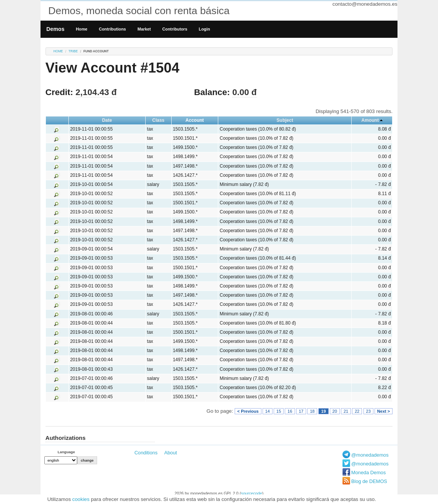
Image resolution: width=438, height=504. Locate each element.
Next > (384, 411)
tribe (73, 51)
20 (335, 411)
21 (346, 411)
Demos (55, 29)
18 (312, 411)
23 (368, 411)
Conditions (146, 453)
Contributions (113, 29)
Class (158, 120)
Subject (285, 120)
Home (82, 29)
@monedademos (370, 455)
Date (107, 120)
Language (66, 452)
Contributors (175, 29)
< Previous (248, 411)
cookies (81, 499)
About (171, 453)
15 (279, 411)
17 (301, 411)
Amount (370, 120)
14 (268, 411)
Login (204, 29)
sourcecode (252, 493)
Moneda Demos (368, 472)
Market (144, 29)
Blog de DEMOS (369, 481)
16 (290, 411)
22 (357, 411)
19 (323, 411)
